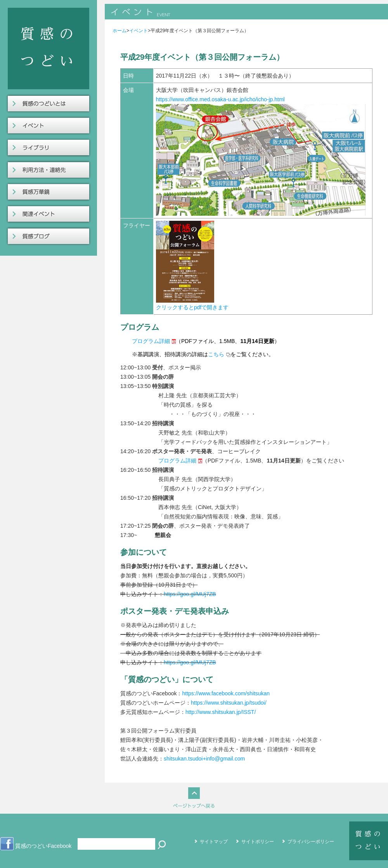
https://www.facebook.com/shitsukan (226, 693)
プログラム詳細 (151, 341)
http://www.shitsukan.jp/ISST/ (221, 712)
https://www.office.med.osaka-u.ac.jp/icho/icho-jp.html (220, 99)
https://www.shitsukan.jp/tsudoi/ (229, 703)
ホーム (120, 31)
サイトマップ (214, 842)
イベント (139, 31)
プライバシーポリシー (311, 842)
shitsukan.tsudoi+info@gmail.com (204, 759)
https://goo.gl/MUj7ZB (190, 594)
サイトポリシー (258, 842)
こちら (216, 354)
